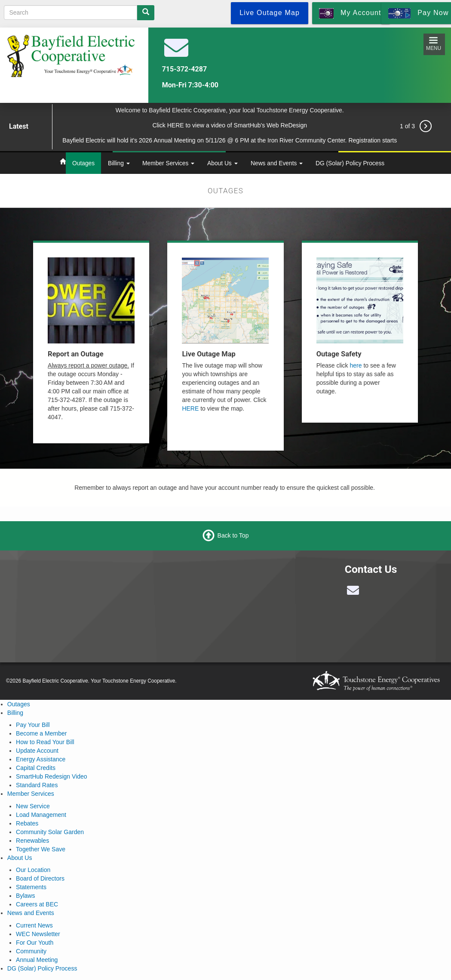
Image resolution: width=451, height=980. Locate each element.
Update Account (37, 751)
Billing (119, 163)
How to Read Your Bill (45, 742)
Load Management (41, 815)
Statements (31, 887)
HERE (190, 408)
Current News (34, 925)
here (356, 365)
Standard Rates (37, 785)
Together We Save (41, 849)
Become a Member (41, 733)
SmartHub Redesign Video (52, 776)
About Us (222, 163)
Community (31, 951)
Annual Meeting (37, 960)
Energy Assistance (41, 759)
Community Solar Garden (50, 832)
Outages (83, 163)
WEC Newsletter (38, 934)
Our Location (33, 870)
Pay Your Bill (33, 725)
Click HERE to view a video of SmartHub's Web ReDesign (230, 125)
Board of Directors (40, 878)
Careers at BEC (37, 904)
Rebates (27, 823)
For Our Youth (35, 943)
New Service (33, 806)
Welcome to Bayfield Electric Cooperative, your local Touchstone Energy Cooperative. (230, 110)
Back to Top (233, 535)
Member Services (168, 163)
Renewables (32, 841)
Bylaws (25, 896)
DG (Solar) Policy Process (350, 163)
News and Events (277, 163)
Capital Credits (36, 768)
